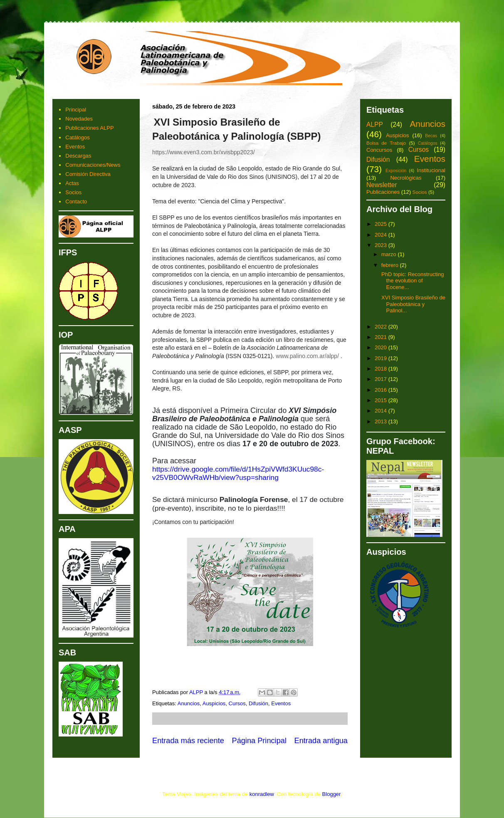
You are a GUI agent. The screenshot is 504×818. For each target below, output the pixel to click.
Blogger (331, 794)
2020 (382, 347)
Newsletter (382, 185)
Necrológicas (406, 178)
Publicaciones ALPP (89, 128)
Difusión (258, 703)
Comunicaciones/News (93, 165)
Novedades (79, 119)
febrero (391, 265)
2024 (382, 235)
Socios (73, 192)
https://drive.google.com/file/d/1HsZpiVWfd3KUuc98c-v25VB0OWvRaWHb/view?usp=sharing (238, 473)
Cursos (237, 703)
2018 (382, 369)
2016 (382, 390)
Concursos (379, 150)
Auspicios (214, 703)
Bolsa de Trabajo (386, 143)
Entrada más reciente (188, 741)
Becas (431, 136)
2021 (382, 337)
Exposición (396, 171)
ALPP (375, 125)
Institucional (431, 170)
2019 (382, 358)
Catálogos (78, 137)
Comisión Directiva (88, 174)
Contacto (76, 201)
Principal (76, 110)
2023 (382, 245)
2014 (382, 411)
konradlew (262, 794)
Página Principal (259, 741)
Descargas (78, 156)
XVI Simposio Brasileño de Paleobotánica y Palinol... (413, 304)
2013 (382, 421)
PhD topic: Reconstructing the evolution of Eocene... (412, 281)
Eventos (281, 703)
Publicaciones (383, 192)
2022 (382, 327)
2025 (382, 224)
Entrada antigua (321, 741)
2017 (382, 379)
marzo (390, 254)
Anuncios (189, 703)
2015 (382, 400)
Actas (72, 183)
